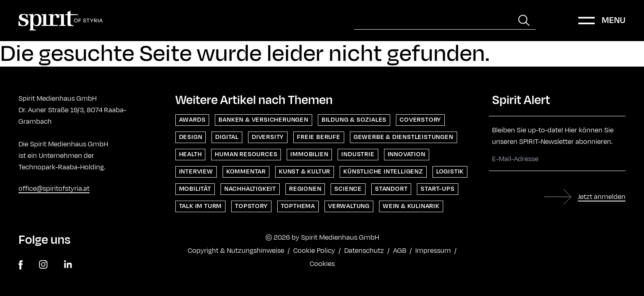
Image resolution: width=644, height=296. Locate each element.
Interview (196, 172)
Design (191, 137)
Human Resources (246, 154)
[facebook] (21, 265)
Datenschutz (364, 251)
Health (191, 154)
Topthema (298, 206)
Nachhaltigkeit (250, 189)
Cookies (322, 264)
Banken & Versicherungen (263, 120)
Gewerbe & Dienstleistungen (404, 137)
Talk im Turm (201, 206)
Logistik (450, 172)
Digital (227, 137)
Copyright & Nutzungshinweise (236, 251)
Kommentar (246, 172)
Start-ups (437, 189)
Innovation (407, 154)
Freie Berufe (319, 137)
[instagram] (43, 265)
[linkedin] (68, 265)
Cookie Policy (314, 251)
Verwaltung (349, 206)
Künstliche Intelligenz (383, 172)
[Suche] (433, 20)
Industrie (358, 154)
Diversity (268, 137)
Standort (391, 189)
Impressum (433, 251)
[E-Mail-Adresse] (557, 159)
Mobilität (195, 189)
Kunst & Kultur (305, 172)
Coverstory (420, 120)
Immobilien (309, 154)
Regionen (305, 189)
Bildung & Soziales (354, 120)
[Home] (61, 21)
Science (348, 189)
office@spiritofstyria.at (54, 189)
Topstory (251, 206)
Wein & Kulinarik (411, 206)
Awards (192, 120)
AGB (400, 251)
